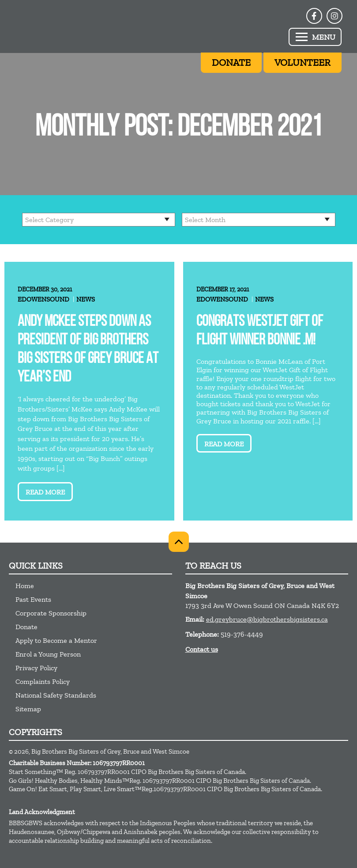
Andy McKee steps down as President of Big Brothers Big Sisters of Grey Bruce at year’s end (88, 350)
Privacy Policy (36, 668)
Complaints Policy (43, 681)
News (86, 299)
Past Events (33, 599)
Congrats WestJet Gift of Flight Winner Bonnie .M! (260, 331)
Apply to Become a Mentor (56, 640)
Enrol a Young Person (48, 654)
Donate (26, 627)
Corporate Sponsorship (51, 613)
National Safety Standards (56, 695)
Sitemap (28, 709)
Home (25, 586)
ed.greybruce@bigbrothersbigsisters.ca (267, 619)
